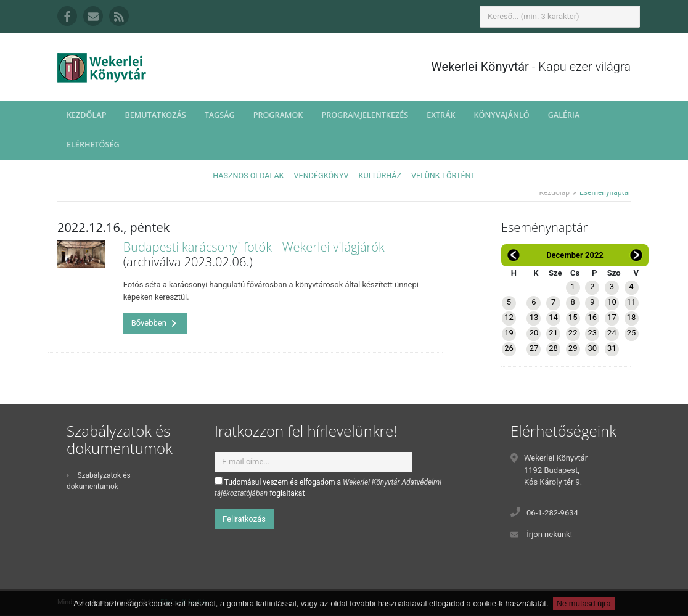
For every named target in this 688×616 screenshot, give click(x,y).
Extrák (441, 115)
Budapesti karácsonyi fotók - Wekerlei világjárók (254, 247)
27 (534, 348)
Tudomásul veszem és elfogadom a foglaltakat (328, 487)
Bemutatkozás (155, 115)
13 (534, 317)
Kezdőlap (86, 115)
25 (632, 333)
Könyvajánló (502, 115)
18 (632, 317)
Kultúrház (380, 175)
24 (612, 333)
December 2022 (575, 255)
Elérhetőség (93, 145)
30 (592, 348)
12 (509, 317)
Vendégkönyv (321, 175)
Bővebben (154, 323)
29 (573, 348)
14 (553, 317)
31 (612, 348)
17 (612, 317)
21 (553, 333)
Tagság (220, 115)
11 (632, 302)
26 (509, 348)
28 (553, 348)
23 (592, 333)
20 (534, 333)
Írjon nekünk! (549, 534)
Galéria (564, 115)
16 (592, 317)
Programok (278, 115)
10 (612, 302)
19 (509, 333)
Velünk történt (443, 175)
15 (573, 317)
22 (573, 333)
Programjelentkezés (365, 115)
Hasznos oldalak (248, 175)
